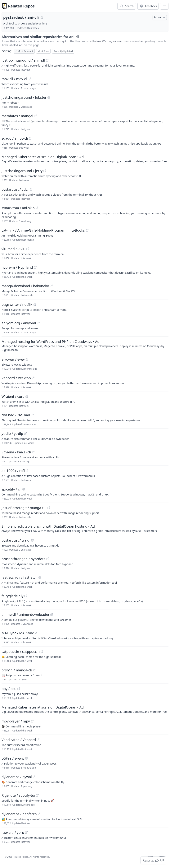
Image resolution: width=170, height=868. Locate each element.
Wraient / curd (13, 396)
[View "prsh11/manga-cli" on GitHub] (34, 670)
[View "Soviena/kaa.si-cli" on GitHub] (33, 452)
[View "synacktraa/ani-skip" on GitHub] (37, 208)
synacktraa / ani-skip (18, 208)
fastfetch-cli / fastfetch (20, 577)
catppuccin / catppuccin (21, 652)
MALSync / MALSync (18, 633)
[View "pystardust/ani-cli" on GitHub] (42, 17)
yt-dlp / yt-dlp (12, 434)
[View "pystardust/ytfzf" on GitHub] (31, 189)
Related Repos (21, 6)
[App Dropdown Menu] (164, 6)
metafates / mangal (17, 116)
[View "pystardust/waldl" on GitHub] (33, 540)
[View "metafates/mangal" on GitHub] (35, 116)
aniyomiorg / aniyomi (19, 323)
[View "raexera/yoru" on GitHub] (26, 832)
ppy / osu (9, 689)
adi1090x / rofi (13, 471)
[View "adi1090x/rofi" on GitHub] (27, 471)
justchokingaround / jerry (22, 171)
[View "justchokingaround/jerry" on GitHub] (45, 171)
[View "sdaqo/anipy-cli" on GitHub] (30, 138)
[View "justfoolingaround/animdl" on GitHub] (47, 60)
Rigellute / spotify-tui (18, 795)
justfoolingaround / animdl (23, 60)
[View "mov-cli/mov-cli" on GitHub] (30, 79)
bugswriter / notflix (17, 304)
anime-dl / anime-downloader (25, 614)
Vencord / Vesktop (16, 378)
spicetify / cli (11, 489)
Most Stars (43, 51)
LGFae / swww (13, 758)
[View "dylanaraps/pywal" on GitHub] (34, 777)
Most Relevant (24, 51)
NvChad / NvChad (16, 415)
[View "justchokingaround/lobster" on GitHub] (49, 97)
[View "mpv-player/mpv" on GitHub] (32, 721)
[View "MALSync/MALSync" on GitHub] (36, 633)
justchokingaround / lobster (24, 97)
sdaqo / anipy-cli (15, 138)
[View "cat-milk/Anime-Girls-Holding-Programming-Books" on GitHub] (87, 230)
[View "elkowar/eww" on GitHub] (27, 359)
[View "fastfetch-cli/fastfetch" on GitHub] (40, 577)
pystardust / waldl (16, 540)
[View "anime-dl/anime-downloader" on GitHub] (52, 614)
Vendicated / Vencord (19, 740)
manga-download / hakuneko (25, 286)
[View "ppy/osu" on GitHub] (19, 689)
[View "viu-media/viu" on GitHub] (28, 249)
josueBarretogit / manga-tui (24, 508)
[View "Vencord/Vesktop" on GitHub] (33, 378)
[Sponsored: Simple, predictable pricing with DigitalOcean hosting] (85, 528)
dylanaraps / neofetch (19, 814)
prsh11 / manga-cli (17, 670)
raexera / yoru (13, 832)
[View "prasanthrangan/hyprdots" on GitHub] (47, 559)
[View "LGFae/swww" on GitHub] (27, 758)
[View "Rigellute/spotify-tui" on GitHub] (37, 795)
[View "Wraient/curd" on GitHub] (27, 396)
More (160, 17)
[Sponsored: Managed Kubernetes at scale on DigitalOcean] (85, 159)
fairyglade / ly (12, 596)
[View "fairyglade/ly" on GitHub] (26, 596)
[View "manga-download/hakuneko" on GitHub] (51, 286)
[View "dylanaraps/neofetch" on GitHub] (39, 814)
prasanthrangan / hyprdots (23, 559)
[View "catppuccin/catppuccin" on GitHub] (42, 652)
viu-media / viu (13, 249)
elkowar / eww (13, 359)
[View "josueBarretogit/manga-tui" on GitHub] (49, 508)
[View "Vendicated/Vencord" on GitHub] (38, 740)
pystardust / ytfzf (15, 189)
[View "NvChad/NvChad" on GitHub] (32, 415)
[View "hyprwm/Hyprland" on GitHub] (35, 267)
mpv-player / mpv (16, 721)
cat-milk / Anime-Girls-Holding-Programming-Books (43, 230)
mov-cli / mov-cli (15, 79)
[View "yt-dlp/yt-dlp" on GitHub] (25, 434)
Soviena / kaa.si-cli (16, 452)
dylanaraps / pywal (17, 777)
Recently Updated (63, 51)
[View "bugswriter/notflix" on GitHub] (35, 304)
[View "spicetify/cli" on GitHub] (24, 489)
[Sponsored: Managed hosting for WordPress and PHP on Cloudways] (85, 345)
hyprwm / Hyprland (17, 267)
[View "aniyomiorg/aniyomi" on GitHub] (38, 323)
